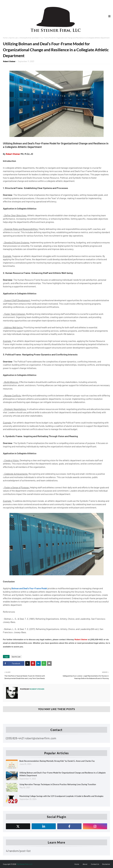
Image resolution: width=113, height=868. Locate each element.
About (85, 864)
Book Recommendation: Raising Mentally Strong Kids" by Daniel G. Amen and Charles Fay (57, 761)
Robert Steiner (9, 61)
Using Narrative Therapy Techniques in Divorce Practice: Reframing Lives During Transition (58, 784)
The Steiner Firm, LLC (24, 864)
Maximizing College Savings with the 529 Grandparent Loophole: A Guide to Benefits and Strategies (61, 796)
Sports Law (13, 38)
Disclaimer (106, 864)
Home (5, 38)
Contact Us (95, 864)
